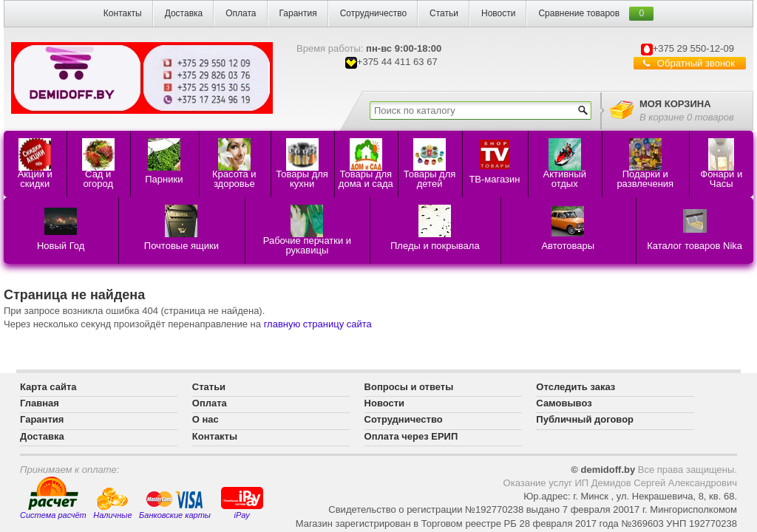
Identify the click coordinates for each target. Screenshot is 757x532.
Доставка (184, 13)
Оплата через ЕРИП (411, 436)
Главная (40, 403)
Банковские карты (175, 505)
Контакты (123, 13)
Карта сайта (48, 387)
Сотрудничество (373, 13)
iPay (242, 502)
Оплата (241, 13)
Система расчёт (53, 498)
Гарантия (298, 13)
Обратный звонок (696, 63)
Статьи (444, 13)
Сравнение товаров (579, 13)
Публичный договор (585, 419)
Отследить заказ (576, 387)
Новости (498, 13)
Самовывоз (564, 403)
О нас (206, 419)
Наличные (112, 504)
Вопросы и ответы (409, 387)
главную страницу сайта (318, 324)
